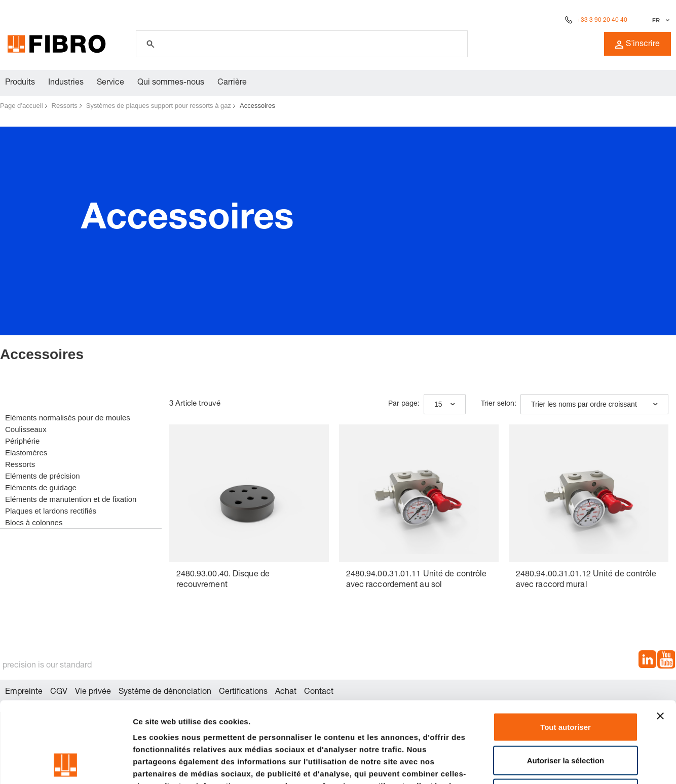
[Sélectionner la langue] (660, 20)
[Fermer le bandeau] (660, 640)
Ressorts (65, 106)
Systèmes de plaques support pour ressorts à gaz (159, 106)
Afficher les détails (558, 764)
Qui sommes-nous (171, 83)
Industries (66, 83)
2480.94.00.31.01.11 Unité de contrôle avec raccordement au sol (417, 580)
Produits (20, 83)
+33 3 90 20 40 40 (602, 20)
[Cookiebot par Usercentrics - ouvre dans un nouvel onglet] (66, 764)
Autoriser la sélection (566, 684)
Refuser (566, 717)
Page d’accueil (22, 106)
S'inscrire (637, 45)
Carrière (232, 83)
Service (110, 83)
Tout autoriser (566, 651)
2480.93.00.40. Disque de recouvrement (223, 580)
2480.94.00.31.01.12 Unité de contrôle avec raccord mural (586, 580)
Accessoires (257, 106)
